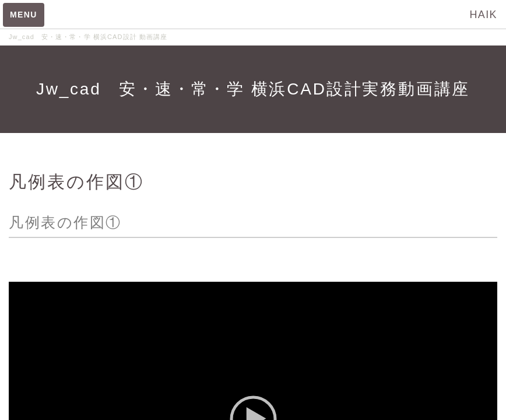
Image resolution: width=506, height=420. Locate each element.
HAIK (483, 15)
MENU (24, 15)
